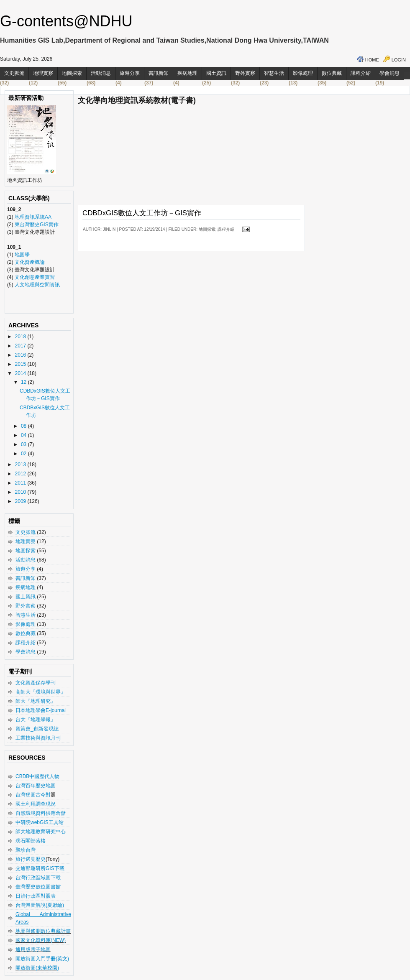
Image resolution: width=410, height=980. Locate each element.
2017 (21, 346)
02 (24, 454)
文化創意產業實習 (35, 277)
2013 (21, 464)
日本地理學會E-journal (41, 710)
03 (24, 444)
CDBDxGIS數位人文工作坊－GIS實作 (142, 213)
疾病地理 (187, 73)
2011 (21, 483)
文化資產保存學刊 (36, 683)
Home (372, 60)
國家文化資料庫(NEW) (41, 940)
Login (399, 60)
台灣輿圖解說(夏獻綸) (40, 905)
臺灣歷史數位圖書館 (38, 887)
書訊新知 (159, 73)
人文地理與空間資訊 (37, 285)
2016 (21, 355)
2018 (21, 337)
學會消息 (389, 73)
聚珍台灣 (26, 850)
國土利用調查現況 (36, 804)
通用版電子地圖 (33, 949)
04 (24, 435)
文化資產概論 (30, 262)
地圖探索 (72, 73)
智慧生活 (274, 73)
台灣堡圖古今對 (33, 795)
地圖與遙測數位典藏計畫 (43, 931)
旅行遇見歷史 (31, 859)
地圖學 (22, 255)
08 (24, 426)
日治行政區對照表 (36, 896)
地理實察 (43, 73)
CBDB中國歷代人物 (37, 776)
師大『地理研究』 (36, 701)
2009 (21, 501)
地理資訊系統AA (32, 217)
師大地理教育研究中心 (41, 832)
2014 (21, 373)
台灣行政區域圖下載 (38, 878)
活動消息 (101, 73)
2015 (21, 364)
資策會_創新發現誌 (37, 729)
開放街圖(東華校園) (37, 968)
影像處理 (303, 73)
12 (24, 382)
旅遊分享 (130, 73)
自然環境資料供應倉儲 (41, 813)
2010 (21, 492)
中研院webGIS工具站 (40, 822)
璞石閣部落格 (31, 841)
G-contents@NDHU (66, 21)
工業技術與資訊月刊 (38, 738)
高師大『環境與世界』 (41, 692)
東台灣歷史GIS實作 (37, 225)
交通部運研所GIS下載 (40, 868)
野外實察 (245, 73)
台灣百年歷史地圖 (36, 786)
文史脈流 (14, 73)
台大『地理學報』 (36, 720)
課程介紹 (361, 73)
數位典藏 (332, 73)
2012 (21, 474)
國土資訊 (216, 73)
